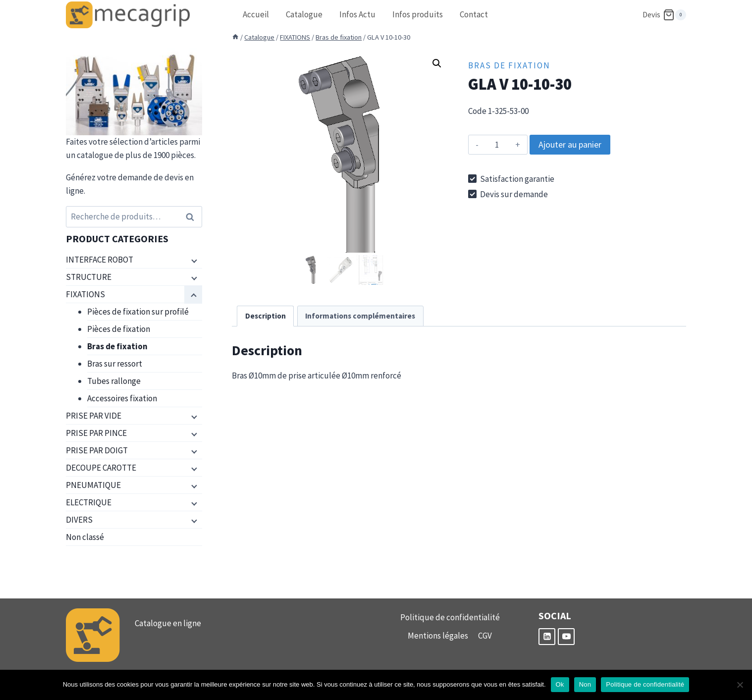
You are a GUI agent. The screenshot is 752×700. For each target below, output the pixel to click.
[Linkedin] (547, 637)
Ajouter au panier (570, 144)
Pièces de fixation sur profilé (138, 312)
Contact (474, 14)
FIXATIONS (85, 294)
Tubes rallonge (114, 381)
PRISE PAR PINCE (96, 433)
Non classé (85, 537)
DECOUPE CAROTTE (101, 468)
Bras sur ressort (115, 364)
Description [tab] (266, 316)
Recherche (193, 217)
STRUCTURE (89, 277)
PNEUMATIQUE (93, 485)
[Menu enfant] (193, 260)
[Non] (740, 685)
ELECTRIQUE (89, 502)
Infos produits (418, 14)
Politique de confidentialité (450, 617)
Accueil (256, 14)
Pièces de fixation (119, 329)
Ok (560, 684)
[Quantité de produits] (497, 145)
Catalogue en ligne (168, 623)
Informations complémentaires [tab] (360, 316)
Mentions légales (438, 636)
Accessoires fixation (122, 398)
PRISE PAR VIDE (94, 416)
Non (585, 684)
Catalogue (304, 14)
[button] (437, 63)
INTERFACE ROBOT (100, 260)
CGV (485, 636)
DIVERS (79, 520)
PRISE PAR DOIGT (97, 450)
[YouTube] (566, 637)
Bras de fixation (509, 65)
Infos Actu (357, 14)
